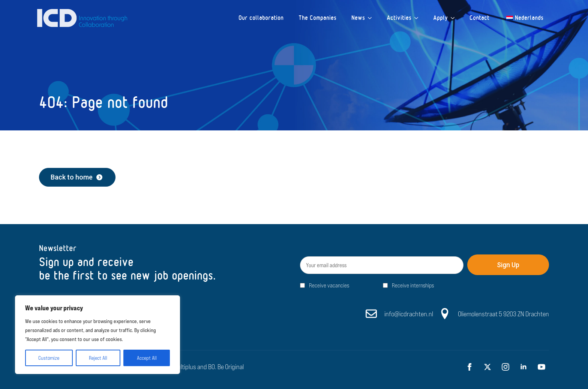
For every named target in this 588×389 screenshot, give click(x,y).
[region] (97, 335)
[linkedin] (523, 367)
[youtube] (541, 367)
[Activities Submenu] (418, 18)
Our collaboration (261, 18)
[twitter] (487, 367)
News (358, 18)
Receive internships (413, 285)
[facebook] (469, 367)
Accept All (147, 358)
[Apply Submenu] (455, 18)
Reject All (98, 358)
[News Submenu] (372, 18)
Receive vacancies (329, 285)
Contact (479, 18)
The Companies (317, 18)
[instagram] (505, 367)
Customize (49, 358)
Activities (399, 18)
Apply (440, 18)
